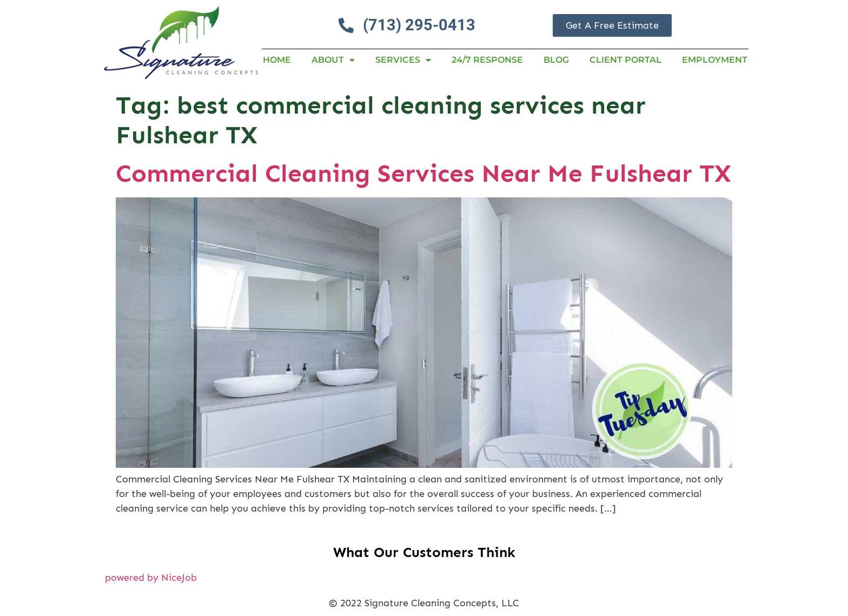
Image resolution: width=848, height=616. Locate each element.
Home (277, 60)
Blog (556, 60)
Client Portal (625, 60)
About (333, 60)
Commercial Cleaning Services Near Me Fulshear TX (423, 173)
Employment (715, 60)
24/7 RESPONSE (487, 60)
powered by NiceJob (151, 578)
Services (403, 60)
